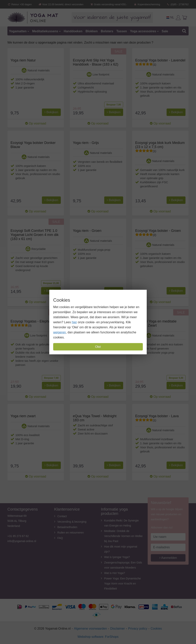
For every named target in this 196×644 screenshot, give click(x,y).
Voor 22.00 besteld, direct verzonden (61, 4)
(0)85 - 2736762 (178, 4)
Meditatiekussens (45, 31)
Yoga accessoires (143, 31)
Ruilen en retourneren (71, 533)
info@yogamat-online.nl (22, 541)
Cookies (156, 629)
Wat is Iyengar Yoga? (117, 557)
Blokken (92, 31)
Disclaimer (118, 629)
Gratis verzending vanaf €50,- (109, 4)
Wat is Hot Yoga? (115, 573)
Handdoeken (73, 31)
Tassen (122, 31)
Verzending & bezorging (72, 522)
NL (170, 17)
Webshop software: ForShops (98, 637)
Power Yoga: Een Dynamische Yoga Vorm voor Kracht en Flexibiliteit (123, 584)
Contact (62, 516)
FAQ (60, 538)
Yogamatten (18, 31)
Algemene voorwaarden (90, 629)
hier (74, 322)
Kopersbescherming (147, 4)
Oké (98, 347)
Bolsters (107, 31)
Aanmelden (168, 558)
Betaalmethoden (67, 527)
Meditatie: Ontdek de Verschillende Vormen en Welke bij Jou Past (123, 536)
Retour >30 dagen (20, 4)
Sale (165, 31)
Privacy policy (138, 629)
